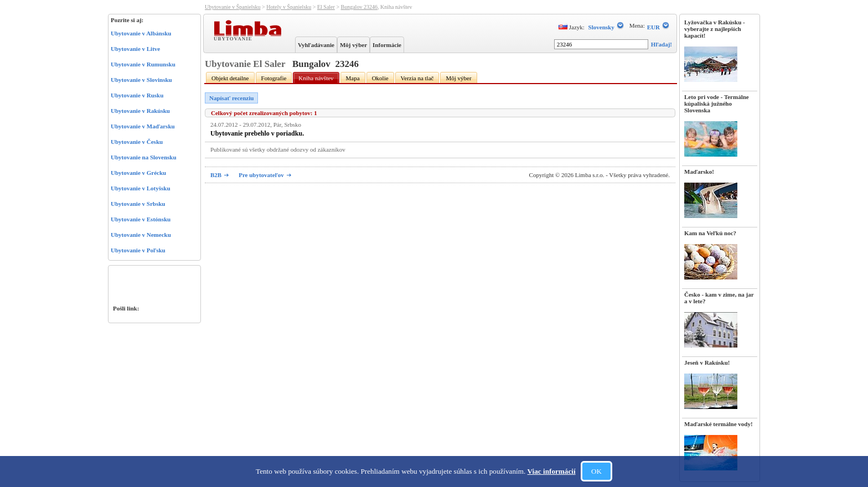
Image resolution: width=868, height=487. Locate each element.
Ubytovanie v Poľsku (138, 250)
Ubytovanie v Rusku (137, 95)
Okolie (380, 78)
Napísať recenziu (231, 98)
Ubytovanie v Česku (137, 142)
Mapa (353, 78)
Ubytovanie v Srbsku (138, 204)
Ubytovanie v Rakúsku (140, 111)
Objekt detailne (230, 78)
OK (596, 471)
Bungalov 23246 (359, 7)
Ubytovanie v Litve (135, 49)
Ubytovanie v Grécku (138, 173)
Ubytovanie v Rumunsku (143, 64)
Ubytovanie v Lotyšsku (141, 188)
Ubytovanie (234, 38)
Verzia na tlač (417, 78)
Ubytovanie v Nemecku (141, 235)
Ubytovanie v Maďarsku (143, 126)
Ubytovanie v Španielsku (233, 7)
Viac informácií (552, 471)
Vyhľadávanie (316, 45)
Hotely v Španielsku (289, 7)
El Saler (326, 7)
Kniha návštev (316, 78)
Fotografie (274, 78)
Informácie (387, 45)
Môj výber (353, 45)
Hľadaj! (662, 44)
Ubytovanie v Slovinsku (141, 80)
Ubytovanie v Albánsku (141, 33)
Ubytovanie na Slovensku (144, 157)
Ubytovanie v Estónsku (141, 219)
